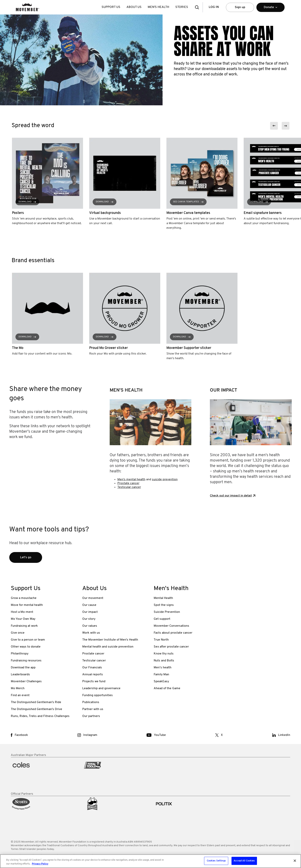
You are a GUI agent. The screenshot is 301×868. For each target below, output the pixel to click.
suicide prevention (165, 480)
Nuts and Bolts (164, 661)
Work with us (91, 633)
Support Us (111, 7)
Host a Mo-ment (22, 612)
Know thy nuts (164, 654)
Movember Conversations (171, 626)
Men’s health (163, 668)
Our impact (90, 612)
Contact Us (66, 856)
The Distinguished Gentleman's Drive (36, 709)
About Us (134, 7)
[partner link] (43, 775)
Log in (214, 7)
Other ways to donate (26, 647)
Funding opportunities (98, 695)
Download (27, 202)
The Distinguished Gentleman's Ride (36, 702)
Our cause (89, 605)
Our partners (91, 716)
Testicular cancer (129, 487)
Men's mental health (131, 480)
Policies (27, 856)
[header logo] (28, 7)
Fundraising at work (24, 626)
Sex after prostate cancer (171, 647)
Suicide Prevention (167, 612)
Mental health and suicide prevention (108, 647)
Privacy (98, 856)
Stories (182, 7)
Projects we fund (94, 681)
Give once (18, 633)
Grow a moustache (24, 598)
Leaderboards (20, 675)
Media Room (83, 856)
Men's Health (158, 7)
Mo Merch (18, 688)
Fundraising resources (26, 661)
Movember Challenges (26, 681)
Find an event (20, 695)
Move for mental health (27, 605)
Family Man (161, 675)
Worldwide (49, 856)
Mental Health (163, 598)
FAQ (37, 856)
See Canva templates (188, 202)
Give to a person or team (28, 640)
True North (161, 640)
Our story (89, 619)
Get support (162, 619)
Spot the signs (164, 605)
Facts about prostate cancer (173, 633)
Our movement (93, 598)
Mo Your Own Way (23, 619)
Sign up (240, 7)
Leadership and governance (101, 688)
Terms (15, 856)
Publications (91, 702)
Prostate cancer (128, 483)
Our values (90, 626)
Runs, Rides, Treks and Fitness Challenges (40, 716)
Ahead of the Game (167, 688)
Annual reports (93, 675)
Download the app (23, 668)
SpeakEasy (161, 681)
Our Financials (92, 668)
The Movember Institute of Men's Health (110, 640)
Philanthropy (20, 654)
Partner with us (93, 709)
